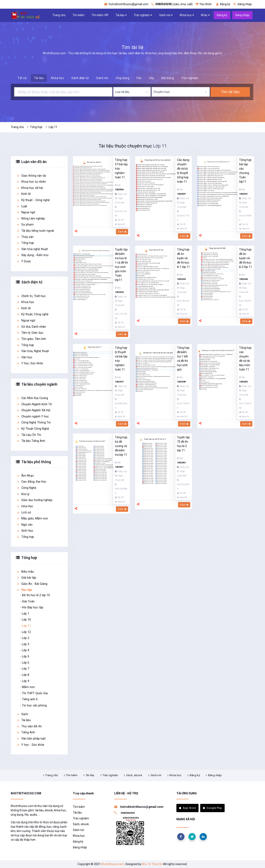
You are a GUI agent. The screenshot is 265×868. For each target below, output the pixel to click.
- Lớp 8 (25, 675)
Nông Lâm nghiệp (31, 219)
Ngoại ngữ (26, 212)
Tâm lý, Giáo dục (30, 333)
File (139, 78)
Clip (151, 78)
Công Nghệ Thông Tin (34, 423)
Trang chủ (59, 15)
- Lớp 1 (25, 614)
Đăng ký (223, 4)
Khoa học (25, 302)
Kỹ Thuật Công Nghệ (33, 429)
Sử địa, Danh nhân (31, 327)
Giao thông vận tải (31, 176)
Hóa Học (25, 506)
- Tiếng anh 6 (29, 699)
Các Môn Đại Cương (32, 398)
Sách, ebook (134, 775)
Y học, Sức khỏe (30, 363)
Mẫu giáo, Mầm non (32, 519)
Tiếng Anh (26, 732)
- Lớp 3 (25, 644)
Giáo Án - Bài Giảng (32, 584)
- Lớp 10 (25, 620)
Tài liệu (121, 15)
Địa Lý (23, 494)
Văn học (25, 357)
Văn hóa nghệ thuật (32, 249)
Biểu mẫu (25, 572)
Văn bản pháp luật (31, 739)
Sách (22, 714)
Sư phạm (25, 225)
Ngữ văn (25, 525)
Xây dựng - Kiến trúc (33, 255)
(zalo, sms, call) (172, 4)
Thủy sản (25, 237)
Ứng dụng (122, 78)
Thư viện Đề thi (29, 726)
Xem (122, 232)
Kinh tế (24, 194)
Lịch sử (24, 513)
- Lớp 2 (25, 638)
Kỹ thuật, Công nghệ (33, 314)
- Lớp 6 (25, 663)
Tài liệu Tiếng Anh (31, 441)
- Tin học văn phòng (33, 706)
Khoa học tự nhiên (31, 182)
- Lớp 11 (25, 626)
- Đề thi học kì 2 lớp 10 (35, 595)
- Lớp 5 (25, 656)
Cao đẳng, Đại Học (32, 482)
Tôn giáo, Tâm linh (31, 339)
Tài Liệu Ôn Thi (29, 435)
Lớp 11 (53, 127)
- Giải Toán (27, 601)
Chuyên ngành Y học (33, 417)
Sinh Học (25, 531)
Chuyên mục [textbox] (162, 92)
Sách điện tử (80, 78)
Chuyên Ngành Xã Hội (34, 410)
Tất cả (22, 78)
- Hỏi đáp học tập (32, 607)
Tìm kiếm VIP (100, 15)
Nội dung (168, 78)
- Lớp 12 (25, 632)
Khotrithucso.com (113, 864)
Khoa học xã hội (30, 188)
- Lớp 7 (25, 669)
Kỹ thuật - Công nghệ (33, 200)
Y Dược (24, 261)
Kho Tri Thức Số (152, 864)
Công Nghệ (26, 488)
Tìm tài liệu (230, 92)
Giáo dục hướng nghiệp (35, 500)
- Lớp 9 (25, 681)
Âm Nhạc (25, 476)
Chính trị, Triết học (31, 296)
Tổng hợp (36, 127)
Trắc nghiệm (143, 15)
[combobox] (132, 92)
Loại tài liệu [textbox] (122, 92)
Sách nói (166, 15)
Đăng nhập (243, 4)
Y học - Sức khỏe (31, 745)
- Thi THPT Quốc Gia (34, 693)
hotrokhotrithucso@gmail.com (126, 4)
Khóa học (187, 15)
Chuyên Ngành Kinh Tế (34, 404)
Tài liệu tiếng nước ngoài (35, 231)
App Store (187, 808)
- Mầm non (27, 687)
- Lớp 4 (25, 650)
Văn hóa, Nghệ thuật (33, 351)
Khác (205, 15)
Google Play (212, 808)
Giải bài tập (26, 578)
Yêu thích (204, 4)
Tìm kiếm (78, 15)
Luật (22, 206)
